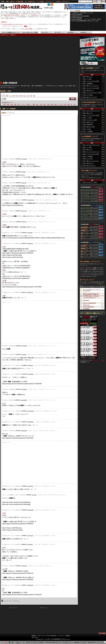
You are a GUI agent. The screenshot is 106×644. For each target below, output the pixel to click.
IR (2, 96)
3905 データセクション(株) (90, 120)
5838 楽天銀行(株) (88, 125)
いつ (86, 276)
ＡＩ (102, 275)
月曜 (19, 104)
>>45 (4, 270)
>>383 (4, 162)
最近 (97, 271)
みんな (89, 276)
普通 (102, 271)
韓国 (87, 268)
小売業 (84, 238)
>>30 (4, 296)
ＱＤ (83, 271)
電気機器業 (85, 226)
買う (81, 271)
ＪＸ (81, 273)
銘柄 (26, 26)
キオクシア (96, 274)
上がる (91, 275)
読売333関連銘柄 (86, 192)
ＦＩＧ (89, 269)
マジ (97, 273)
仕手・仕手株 (29, 29)
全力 (28, 96)
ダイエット (84, 269)
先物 (60, 104)
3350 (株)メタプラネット (89, 166)
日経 (16, 104)
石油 (93, 273)
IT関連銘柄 (85, 216)
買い (85, 268)
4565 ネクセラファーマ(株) (90, 182)
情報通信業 (85, 229)
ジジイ (93, 268)
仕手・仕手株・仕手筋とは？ (9, 18)
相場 (85, 273)
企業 (99, 268)
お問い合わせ (35, 637)
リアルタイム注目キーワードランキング (13, 24)
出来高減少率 (85, 32)
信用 (101, 269)
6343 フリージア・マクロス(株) (91, 88)
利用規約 (34, 636)
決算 (56, 104)
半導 (94, 273)
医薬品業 (85, 253)
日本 (87, 269)
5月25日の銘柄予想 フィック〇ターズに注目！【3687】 (87, 19)
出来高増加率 (72, 32)
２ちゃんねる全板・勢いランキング (93, 178)
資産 (81, 276)
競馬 (99, 275)
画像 (82, 269)
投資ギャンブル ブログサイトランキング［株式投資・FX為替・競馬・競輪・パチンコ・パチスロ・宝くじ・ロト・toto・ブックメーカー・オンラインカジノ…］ (92, 296)
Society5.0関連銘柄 (86, 198)
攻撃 (9, 104)
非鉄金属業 (85, 232)
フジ (27, 104)
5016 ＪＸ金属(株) (88, 131)
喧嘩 (83, 276)
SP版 (7, 2)
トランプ (88, 275)
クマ (97, 269)
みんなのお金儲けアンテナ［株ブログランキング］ (92, 290)
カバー (83, 273)
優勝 (84, 271)
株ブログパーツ (66, 2)
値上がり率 (47, 32)
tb (30, 104)
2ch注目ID (58, 2)
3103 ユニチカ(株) (88, 95)
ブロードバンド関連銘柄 (86, 200)
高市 (91, 276)
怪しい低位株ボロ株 (30, 2)
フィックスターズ (89, 273)
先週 (96, 271)
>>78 (4, 280)
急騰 (93, 275)
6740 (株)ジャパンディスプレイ (91, 86)
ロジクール (85, 275)
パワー (90, 271)
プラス (99, 273)
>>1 (4, 569)
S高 (16, 96)
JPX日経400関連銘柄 (86, 189)
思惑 (83, 268)
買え (81, 275)
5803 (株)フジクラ (88, 77)
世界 (84, 276)
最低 (102, 269)
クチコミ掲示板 (40, 2)
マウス (93, 276)
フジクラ (81, 268)
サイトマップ (61, 636)
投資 (90, 268)
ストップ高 (12, 96)
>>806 (4, 225)
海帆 (38, 104)
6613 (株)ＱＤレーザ (88, 90)
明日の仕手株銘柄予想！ (89, 307)
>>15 (4, 247)
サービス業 (85, 235)
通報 (7, 96)
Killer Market (86, 300)
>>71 (4, 403)
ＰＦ (91, 271)
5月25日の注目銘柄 (77, 14)
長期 (96, 273)
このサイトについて (42, 636)
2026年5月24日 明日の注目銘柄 (80, 16)
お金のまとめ (86, 305)
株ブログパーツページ (97, 360)
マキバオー (95, 276)
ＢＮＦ (25, 96)
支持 (93, 271)
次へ (18, 601)
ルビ (65, 104)
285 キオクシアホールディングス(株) (91, 111)
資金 (53, 104)
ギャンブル (100, 271)
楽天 (86, 273)
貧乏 (31, 96)
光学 (45, 104)
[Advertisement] (20, 60)
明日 (34, 96)
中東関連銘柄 (86, 219)
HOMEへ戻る (4, 35)
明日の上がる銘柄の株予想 (89, 303)
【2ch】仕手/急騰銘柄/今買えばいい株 (10, 32)
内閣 (87, 276)
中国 (73, 104)
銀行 (42, 104)
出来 (91, 268)
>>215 (4, 214)
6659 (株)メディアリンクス (90, 97)
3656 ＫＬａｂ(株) (88, 159)
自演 (83, 275)
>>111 (4, 515)
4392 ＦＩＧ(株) (87, 79)
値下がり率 (60, 32)
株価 (102, 273)
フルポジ (99, 269)
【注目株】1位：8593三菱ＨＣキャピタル (83, 13)
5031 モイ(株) (87, 129)
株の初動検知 (86, 309)
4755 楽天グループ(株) (89, 127)
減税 (33, 104)
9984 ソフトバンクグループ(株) (91, 81)
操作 (21, 96)
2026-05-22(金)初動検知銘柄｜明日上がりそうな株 (85, 21)
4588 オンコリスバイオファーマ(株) (92, 93)
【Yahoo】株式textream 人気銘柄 (30, 32)
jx (63, 104)
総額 (88, 271)
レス (92, 269)
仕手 (4, 96)
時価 (101, 273)
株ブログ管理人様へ (52, 636)
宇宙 (94, 271)
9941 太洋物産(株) (88, 83)
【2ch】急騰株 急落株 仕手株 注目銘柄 (9, 15)
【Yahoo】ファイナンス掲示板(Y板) (29, 15)
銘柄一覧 (12, 2)
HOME (3, 2)
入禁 (69, 104)
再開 (12, 104)
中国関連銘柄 (86, 195)
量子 (49, 104)
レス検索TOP (12, 35)
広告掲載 (67, 636)
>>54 (4, 548)
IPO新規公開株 (20, 2)
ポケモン (97, 268)
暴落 (5, 104)
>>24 (4, 513)
